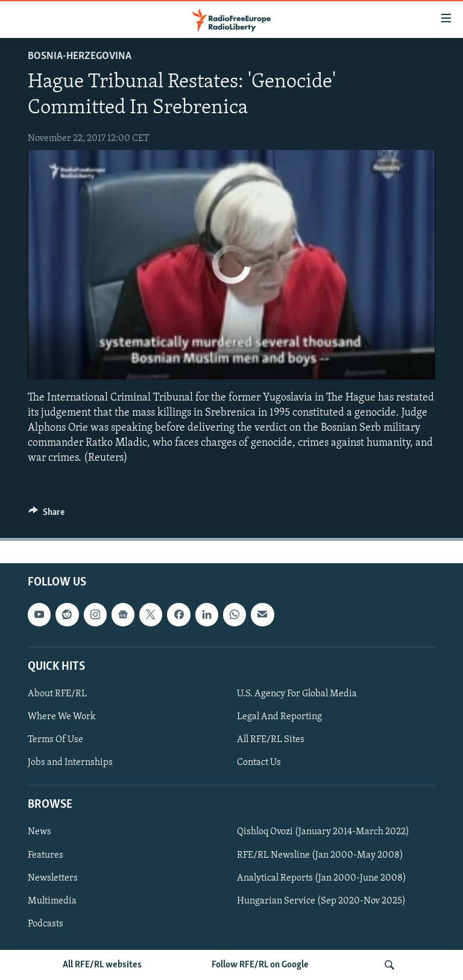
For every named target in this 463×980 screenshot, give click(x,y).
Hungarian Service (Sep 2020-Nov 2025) (321, 900)
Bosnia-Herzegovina (80, 56)
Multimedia (52, 900)
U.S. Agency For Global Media (297, 693)
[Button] (46, 515)
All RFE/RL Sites (271, 740)
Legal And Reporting (279, 717)
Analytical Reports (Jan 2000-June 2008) (322, 878)
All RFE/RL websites (102, 965)
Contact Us (259, 763)
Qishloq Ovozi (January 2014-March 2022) (323, 832)
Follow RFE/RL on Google (260, 965)
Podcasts (46, 923)
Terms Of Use (55, 740)
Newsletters (53, 878)
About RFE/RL (57, 693)
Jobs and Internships (70, 763)
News (39, 832)
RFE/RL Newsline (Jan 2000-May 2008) (320, 855)
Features (46, 855)
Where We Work (62, 717)
